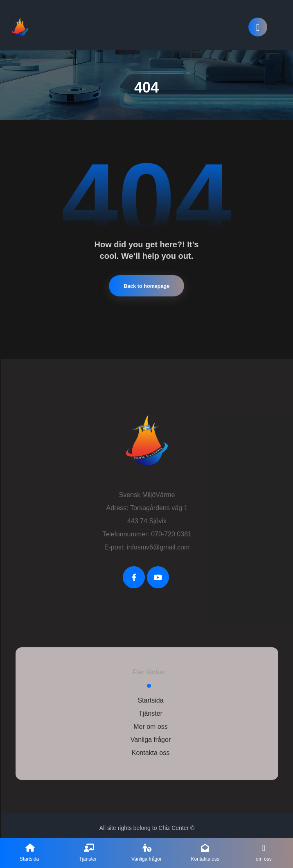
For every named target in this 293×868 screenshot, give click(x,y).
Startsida (150, 696)
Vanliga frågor (151, 735)
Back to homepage (146, 281)
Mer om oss (151, 722)
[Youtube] (158, 573)
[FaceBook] (134, 573)
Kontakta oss (151, 748)
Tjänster (151, 709)
